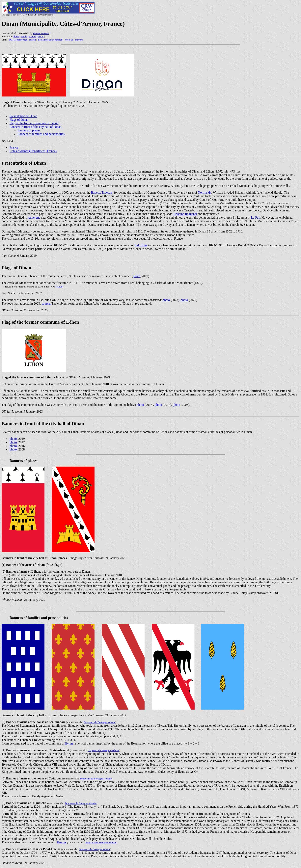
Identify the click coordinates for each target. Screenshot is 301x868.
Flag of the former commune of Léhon (34, 123)
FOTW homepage (18, 40)
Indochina (141, 245)
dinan (16, 36)
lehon (41, 36)
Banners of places (29, 130)
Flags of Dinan (19, 120)
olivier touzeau (41, 33)
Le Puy (255, 217)
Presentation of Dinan (23, 116)
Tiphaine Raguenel (185, 214)
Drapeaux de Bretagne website (100, 722)
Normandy (205, 192)
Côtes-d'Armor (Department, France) (33, 151)
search (32, 40)
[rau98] (60, 287)
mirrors (79, 40)
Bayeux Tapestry (102, 192)
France (14, 147)
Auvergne (34, 217)
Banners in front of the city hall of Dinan (35, 127)
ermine (32, 36)
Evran (69, 743)
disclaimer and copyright (50, 40)
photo (136, 276)
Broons (62, 842)
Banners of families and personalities (41, 134)
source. (47, 303)
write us (69, 40)
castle (24, 36)
